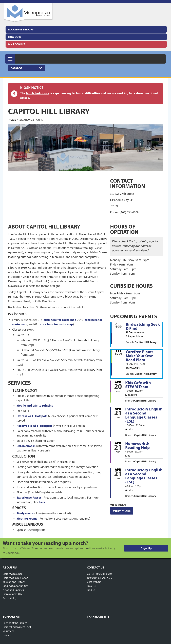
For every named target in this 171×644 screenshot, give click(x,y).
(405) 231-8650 (103, 574)
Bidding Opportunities (15, 586)
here (42, 502)
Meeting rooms (27, 518)
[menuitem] (86, 29)
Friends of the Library (15, 623)
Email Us (92, 586)
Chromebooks (26, 446)
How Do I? (15, 37)
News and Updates (13, 590)
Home (12, 120)
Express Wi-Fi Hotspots (32, 416)
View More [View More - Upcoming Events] (122, 511)
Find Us (91, 590)
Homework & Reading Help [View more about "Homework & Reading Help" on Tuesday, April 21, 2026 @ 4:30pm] (137, 445)
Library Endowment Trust (17, 627)
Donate (7, 635)
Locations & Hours (21, 29)
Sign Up (146, 548)
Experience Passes (29, 497)
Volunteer (8, 631)
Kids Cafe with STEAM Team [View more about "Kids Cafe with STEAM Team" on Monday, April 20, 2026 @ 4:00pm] (138, 385)
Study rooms (25, 513)
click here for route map (60, 320)
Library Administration (15, 578)
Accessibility (10, 598)
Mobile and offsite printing (35, 405)
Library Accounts (12, 574)
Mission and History (14, 582)
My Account (17, 44)
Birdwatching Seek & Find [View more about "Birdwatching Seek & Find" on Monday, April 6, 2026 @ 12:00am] (143, 326)
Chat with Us (94, 582)
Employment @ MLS (14, 594)
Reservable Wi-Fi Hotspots (34, 426)
